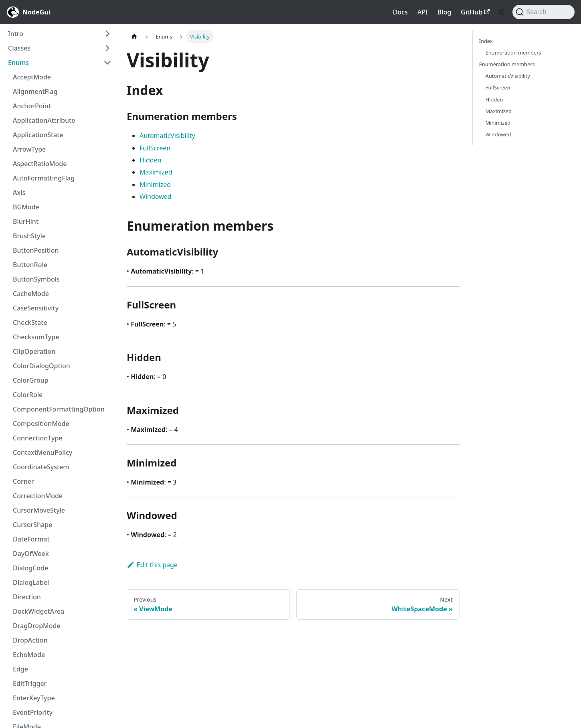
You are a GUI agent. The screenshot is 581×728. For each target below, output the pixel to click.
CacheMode (31, 294)
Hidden (151, 160)
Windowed (156, 197)
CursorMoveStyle (39, 510)
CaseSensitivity (36, 308)
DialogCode (30, 568)
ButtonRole (30, 265)
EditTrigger (30, 683)
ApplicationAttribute (44, 120)
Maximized (156, 172)
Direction (27, 597)
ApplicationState (38, 135)
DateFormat (31, 539)
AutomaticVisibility (167, 136)
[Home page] (134, 37)
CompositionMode (41, 424)
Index (486, 41)
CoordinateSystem (41, 467)
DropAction (30, 640)
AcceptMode (32, 77)
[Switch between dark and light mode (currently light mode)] (501, 12)
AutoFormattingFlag (44, 178)
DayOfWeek (31, 554)
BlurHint (26, 221)
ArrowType (29, 149)
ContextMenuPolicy (43, 452)
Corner (23, 481)
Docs (400, 12)
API (423, 12)
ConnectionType (38, 438)
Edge (20, 669)
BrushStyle (29, 236)
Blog (444, 12)
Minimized (155, 185)
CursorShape (32, 525)
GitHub (475, 12)
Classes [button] (19, 48)
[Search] (544, 12)
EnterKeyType (34, 698)
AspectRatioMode (40, 164)
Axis (19, 193)
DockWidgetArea (38, 611)
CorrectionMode (38, 496)
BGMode (26, 207)
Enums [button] (18, 63)
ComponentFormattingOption (59, 409)
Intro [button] (16, 34)
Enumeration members (513, 53)
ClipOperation (34, 351)
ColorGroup (31, 380)
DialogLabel (31, 582)
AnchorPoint (32, 106)
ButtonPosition (36, 250)
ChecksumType (36, 337)
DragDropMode (37, 626)
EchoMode (29, 655)
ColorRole (28, 395)
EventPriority (33, 712)
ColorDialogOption (41, 366)
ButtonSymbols (36, 279)
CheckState (30, 322)
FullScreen (155, 148)
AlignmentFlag (35, 91)
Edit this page (152, 565)
